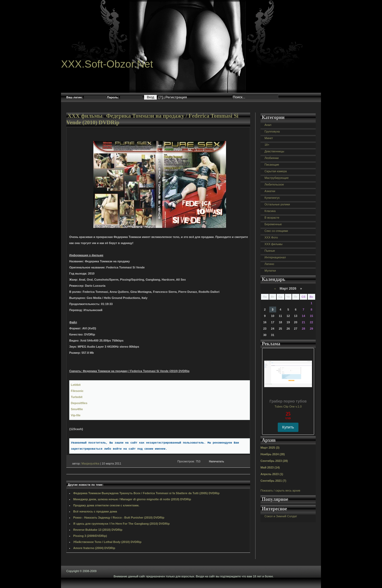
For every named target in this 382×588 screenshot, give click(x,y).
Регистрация (176, 97)
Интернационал (275, 257)
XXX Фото (271, 237)
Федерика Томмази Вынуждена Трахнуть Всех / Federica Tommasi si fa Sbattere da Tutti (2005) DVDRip (146, 493)
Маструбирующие (277, 178)
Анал (268, 125)
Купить (288, 427)
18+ (267, 145)
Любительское (274, 184)
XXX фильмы (85, 116)
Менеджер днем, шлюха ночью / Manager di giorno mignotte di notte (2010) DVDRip (132, 499)
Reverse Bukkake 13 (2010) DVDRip (98, 530)
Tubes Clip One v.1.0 (288, 406)
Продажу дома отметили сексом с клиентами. (106, 505)
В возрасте (272, 218)
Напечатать (217, 461)
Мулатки (270, 271)
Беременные (273, 224)
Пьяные (270, 251)
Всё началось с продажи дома (95, 511)
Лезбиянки (272, 158)
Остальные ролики (277, 204)
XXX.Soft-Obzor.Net (107, 64)
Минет (269, 138)
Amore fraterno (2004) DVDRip (94, 548)
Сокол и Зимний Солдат (281, 516)
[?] (161, 97)
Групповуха (272, 131)
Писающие (272, 165)
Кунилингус (272, 198)
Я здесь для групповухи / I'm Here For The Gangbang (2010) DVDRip (121, 524)
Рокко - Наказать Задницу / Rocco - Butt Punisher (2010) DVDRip (119, 518)
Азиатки (270, 191)
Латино (269, 264)
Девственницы (274, 151)
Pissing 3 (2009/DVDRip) (90, 536)
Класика (270, 211)
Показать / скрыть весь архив (280, 490)
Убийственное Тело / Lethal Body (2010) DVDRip (107, 542)
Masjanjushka (90, 463)
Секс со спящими (276, 231)
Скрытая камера (276, 171)
